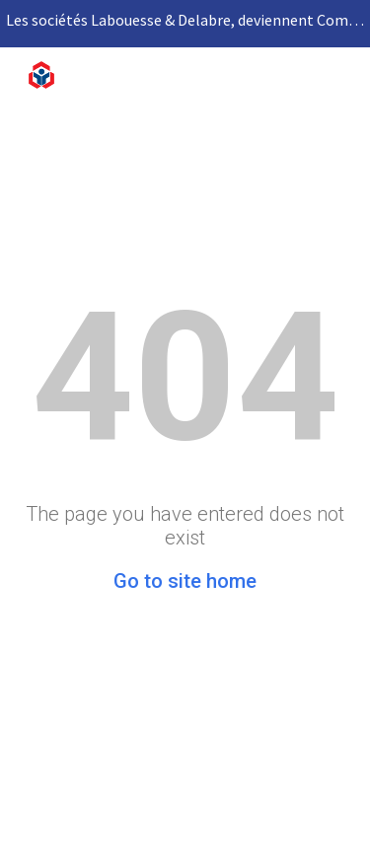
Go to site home (185, 581)
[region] (185, 24)
